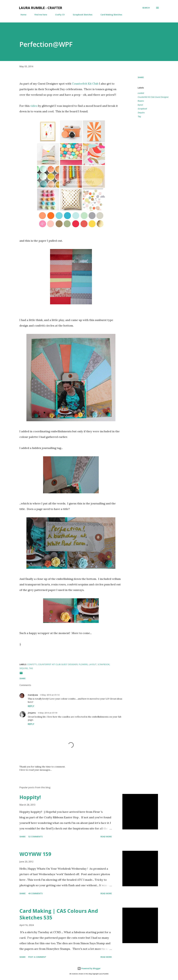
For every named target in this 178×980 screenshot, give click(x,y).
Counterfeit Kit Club (85, 84)
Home (22, 15)
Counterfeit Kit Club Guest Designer (153, 97)
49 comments (35, 893)
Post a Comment (37, 957)
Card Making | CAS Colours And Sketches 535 (59, 914)
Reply (31, 706)
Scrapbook (142, 109)
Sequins (141, 113)
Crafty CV (58, 15)
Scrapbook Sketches (81, 15)
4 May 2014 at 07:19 (48, 713)
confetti (141, 93)
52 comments (35, 837)
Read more (106, 837)
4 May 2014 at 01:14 (50, 695)
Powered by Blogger (89, 968)
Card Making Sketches (110, 15)
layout (140, 105)
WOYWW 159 (35, 854)
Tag (139, 116)
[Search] (146, 8)
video (34, 106)
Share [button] (141, 77)
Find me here (39, 15)
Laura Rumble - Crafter (41, 8)
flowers (141, 101)
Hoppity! (30, 797)
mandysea (33, 695)
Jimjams (32, 713)
